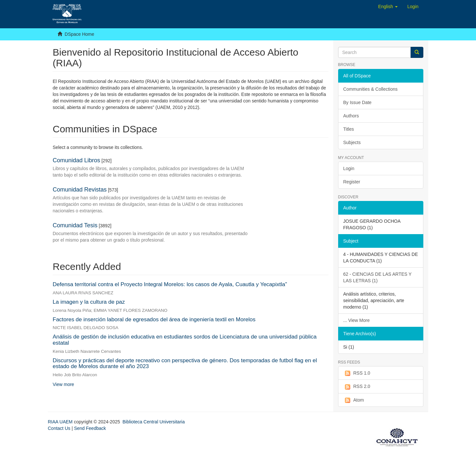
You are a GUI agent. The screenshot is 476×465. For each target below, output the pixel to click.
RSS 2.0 (357, 387)
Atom (354, 400)
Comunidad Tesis (75, 225)
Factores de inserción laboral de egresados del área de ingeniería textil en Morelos (154, 319)
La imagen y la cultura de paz (89, 302)
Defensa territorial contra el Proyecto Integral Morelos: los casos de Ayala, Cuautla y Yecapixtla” (170, 284)
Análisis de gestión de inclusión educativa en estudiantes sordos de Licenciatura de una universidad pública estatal (185, 340)
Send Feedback (90, 428)
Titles (349, 129)
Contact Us (59, 428)
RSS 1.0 (357, 373)
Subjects (352, 142)
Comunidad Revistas (80, 190)
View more (63, 384)
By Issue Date (357, 102)
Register (352, 182)
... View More (357, 320)
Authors (351, 116)
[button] (388, 7)
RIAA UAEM (61, 422)
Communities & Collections (370, 89)
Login (349, 168)
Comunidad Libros (76, 160)
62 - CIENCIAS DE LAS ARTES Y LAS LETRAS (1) (377, 277)
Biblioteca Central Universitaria (154, 422)
